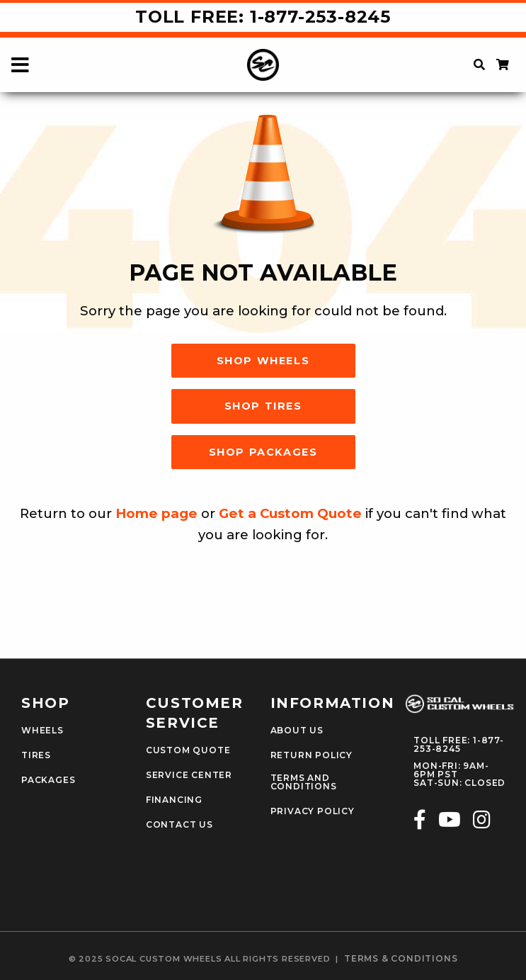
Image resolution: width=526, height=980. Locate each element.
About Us (297, 731)
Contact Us (179, 825)
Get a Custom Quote (290, 513)
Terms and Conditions (304, 782)
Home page (156, 513)
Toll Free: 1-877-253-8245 (263, 17)
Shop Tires (263, 406)
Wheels (42, 731)
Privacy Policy (313, 811)
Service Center (189, 775)
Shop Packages (263, 452)
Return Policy (311, 755)
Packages (48, 780)
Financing (174, 800)
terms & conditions (401, 959)
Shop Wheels (263, 361)
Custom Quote (188, 750)
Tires (36, 755)
